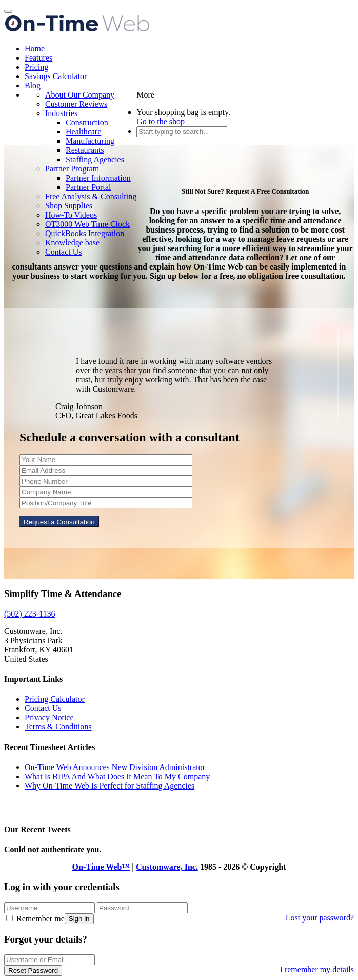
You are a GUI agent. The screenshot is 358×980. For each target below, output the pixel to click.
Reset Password (33, 971)
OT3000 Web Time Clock (87, 224)
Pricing (36, 67)
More (145, 95)
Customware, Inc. (167, 867)
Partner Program (72, 169)
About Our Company (80, 95)
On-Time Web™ (101, 867)
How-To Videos (71, 215)
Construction (87, 122)
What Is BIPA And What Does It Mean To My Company (117, 776)
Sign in (79, 919)
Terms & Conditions (58, 727)
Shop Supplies (69, 206)
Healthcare (83, 132)
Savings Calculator (56, 76)
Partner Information (98, 178)
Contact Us (64, 252)
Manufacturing (90, 141)
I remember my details (317, 969)
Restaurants (85, 150)
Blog (33, 85)
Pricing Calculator (55, 699)
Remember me (35, 919)
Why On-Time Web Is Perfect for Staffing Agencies (110, 786)
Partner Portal (88, 187)
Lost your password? (320, 918)
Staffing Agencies (95, 159)
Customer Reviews (76, 104)
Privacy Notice (49, 717)
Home (35, 49)
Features (38, 58)
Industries (61, 113)
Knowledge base (72, 243)
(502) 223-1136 (29, 614)
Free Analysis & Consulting (91, 196)
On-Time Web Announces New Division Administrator (115, 767)
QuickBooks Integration (85, 233)
